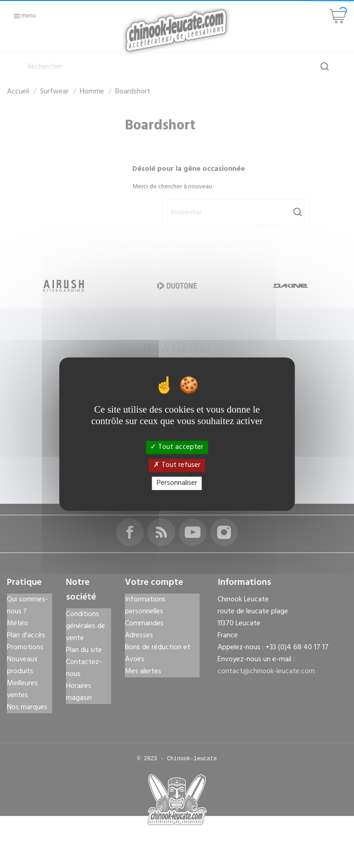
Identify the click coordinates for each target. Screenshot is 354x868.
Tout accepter (177, 447)
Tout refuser (177, 465)
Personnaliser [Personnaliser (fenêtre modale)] (177, 483)
